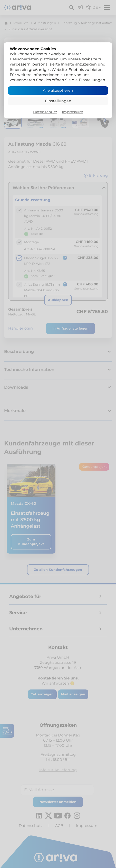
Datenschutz (45, 112)
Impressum (72, 112)
